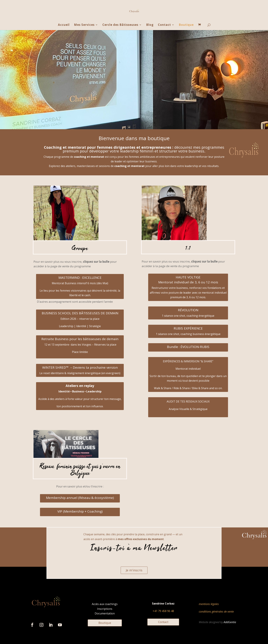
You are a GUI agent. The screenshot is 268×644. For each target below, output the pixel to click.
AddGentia (230, 622)
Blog (150, 25)
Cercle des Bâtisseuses (120, 25)
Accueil (64, 25)
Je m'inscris (134, 570)
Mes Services (84, 25)
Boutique (186, 25)
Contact (164, 25)
